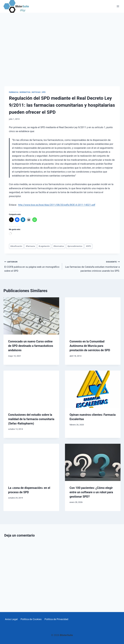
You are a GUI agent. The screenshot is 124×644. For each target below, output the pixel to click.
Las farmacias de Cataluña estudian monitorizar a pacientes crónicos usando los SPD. (92, 266)
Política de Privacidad (56, 619)
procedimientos (75, 246)
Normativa (25, 92)
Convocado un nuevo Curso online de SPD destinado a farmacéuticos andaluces (31, 346)
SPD (44, 92)
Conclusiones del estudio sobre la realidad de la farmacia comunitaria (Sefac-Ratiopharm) (31, 419)
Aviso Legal (11, 619)
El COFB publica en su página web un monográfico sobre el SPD (32, 266)
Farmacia (14, 92)
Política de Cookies (31, 619)
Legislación (44, 246)
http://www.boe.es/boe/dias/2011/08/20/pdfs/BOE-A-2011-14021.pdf (57, 205)
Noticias (36, 92)
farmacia (30, 246)
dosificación (16, 246)
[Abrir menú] (118, 6)
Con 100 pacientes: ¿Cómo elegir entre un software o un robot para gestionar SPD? (91, 492)
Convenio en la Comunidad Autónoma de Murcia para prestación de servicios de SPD (90, 346)
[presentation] (31, 316)
